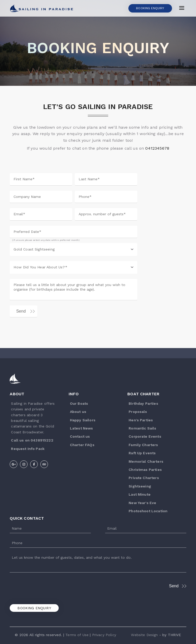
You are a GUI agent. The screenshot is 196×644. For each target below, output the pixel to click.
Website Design (144, 635)
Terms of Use (77, 635)
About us (78, 412)
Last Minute (140, 494)
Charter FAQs (82, 445)
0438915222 (42, 440)
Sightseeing (140, 486)
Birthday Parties (143, 403)
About (17, 394)
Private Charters (144, 478)
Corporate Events (145, 436)
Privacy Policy (104, 635)
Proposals (138, 412)
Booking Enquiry (34, 608)
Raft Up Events (142, 453)
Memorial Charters (146, 461)
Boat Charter (143, 394)
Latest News (82, 428)
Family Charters (143, 445)
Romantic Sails (142, 428)
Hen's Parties (141, 420)
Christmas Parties (145, 470)
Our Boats (79, 403)
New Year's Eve (142, 503)
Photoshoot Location (148, 511)
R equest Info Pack (28, 449)
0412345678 (157, 148)
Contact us (80, 436)
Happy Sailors (83, 420)
